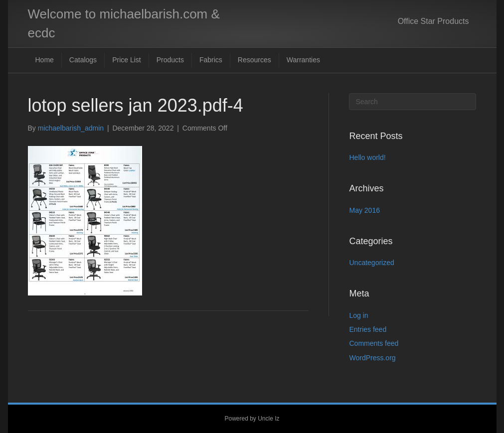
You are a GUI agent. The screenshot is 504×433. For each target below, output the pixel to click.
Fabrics (211, 60)
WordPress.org (372, 358)
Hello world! (367, 157)
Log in (358, 315)
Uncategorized (371, 263)
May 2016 (364, 210)
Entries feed (368, 329)
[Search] (413, 102)
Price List (127, 60)
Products (170, 60)
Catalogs (83, 60)
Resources (254, 60)
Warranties (303, 60)
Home (45, 60)
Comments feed (374, 343)
